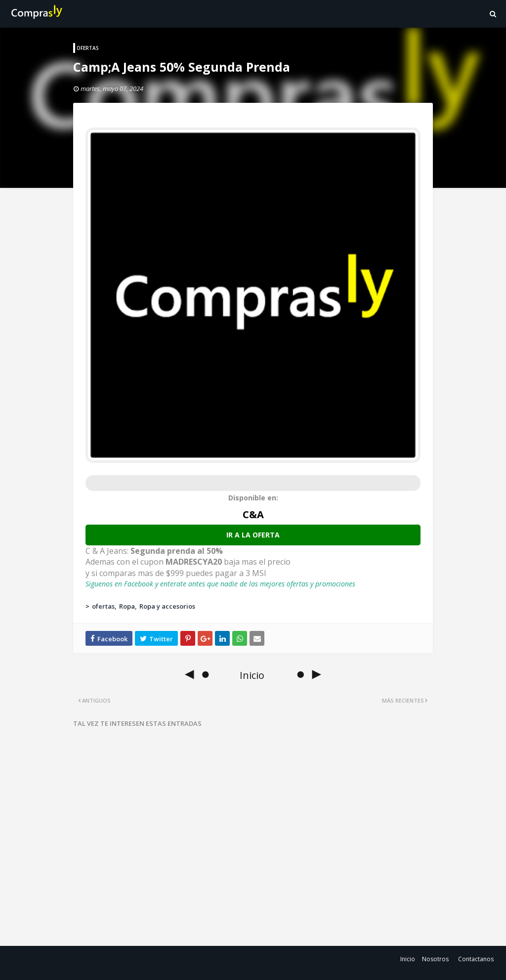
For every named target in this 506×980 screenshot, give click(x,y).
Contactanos (476, 959)
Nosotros (435, 959)
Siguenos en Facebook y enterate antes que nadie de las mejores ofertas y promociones (220, 584)
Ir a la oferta (253, 535)
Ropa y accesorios (167, 606)
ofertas (103, 606)
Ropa (127, 606)
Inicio (408, 959)
